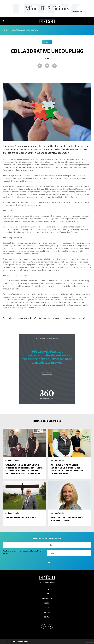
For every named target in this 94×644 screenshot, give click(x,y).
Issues (47, 603)
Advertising (47, 598)
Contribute (47, 612)
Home (5, 30)
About (47, 594)
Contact (47, 617)
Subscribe (47, 608)
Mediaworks (24, 641)
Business (12, 30)
